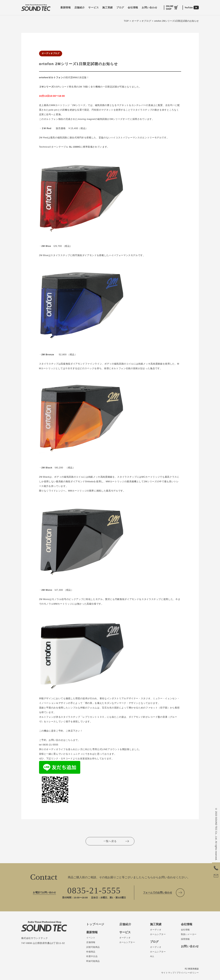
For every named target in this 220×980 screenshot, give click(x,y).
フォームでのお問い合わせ (158, 892)
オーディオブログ (51, 53)
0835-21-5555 (94, 890)
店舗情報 (91, 942)
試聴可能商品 (93, 947)
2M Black (47, 468)
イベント (91, 938)
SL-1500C (75, 147)
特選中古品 (92, 956)
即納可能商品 (93, 961)
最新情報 (66, 8)
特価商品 (91, 952)
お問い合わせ (150, 8)
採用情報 (185, 939)
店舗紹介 (80, 8)
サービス (93, 8)
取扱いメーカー (189, 934)
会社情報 (133, 8)
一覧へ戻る (110, 841)
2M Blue (46, 246)
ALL (152, 956)
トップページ (95, 924)
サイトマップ (168, 973)
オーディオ (125, 938)
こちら (69, 740)
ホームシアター (127, 942)
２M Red (46, 128)
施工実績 (108, 8)
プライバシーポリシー (188, 973)
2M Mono (47, 590)
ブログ (120, 8)
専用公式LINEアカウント (106, 749)
